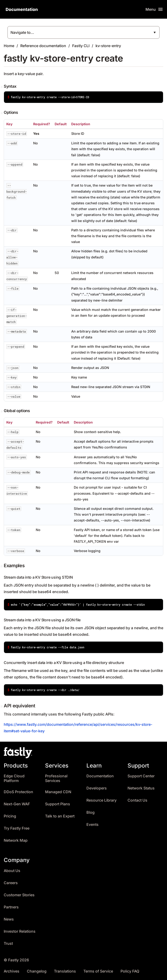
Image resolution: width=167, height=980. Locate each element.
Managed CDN (58, 792)
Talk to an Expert (60, 816)
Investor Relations (20, 931)
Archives (12, 971)
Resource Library (101, 800)
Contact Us (137, 800)
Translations (65, 971)
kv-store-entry (108, 46)
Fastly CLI (81, 46)
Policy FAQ (130, 971)
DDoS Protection (18, 792)
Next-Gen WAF (17, 804)
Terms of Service (98, 971)
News (9, 919)
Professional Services (56, 778)
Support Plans (58, 804)
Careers (11, 883)
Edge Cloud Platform (14, 778)
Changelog (37, 971)
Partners (11, 907)
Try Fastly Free (17, 828)
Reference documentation (43, 46)
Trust (8, 944)
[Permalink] (2, 87)
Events (92, 825)
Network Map (16, 840)
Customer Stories (19, 895)
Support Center (141, 776)
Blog (91, 812)
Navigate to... (22, 32)
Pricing (10, 816)
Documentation (100, 776)
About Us (12, 871)
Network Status (141, 788)
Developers (97, 788)
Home (9, 46)
